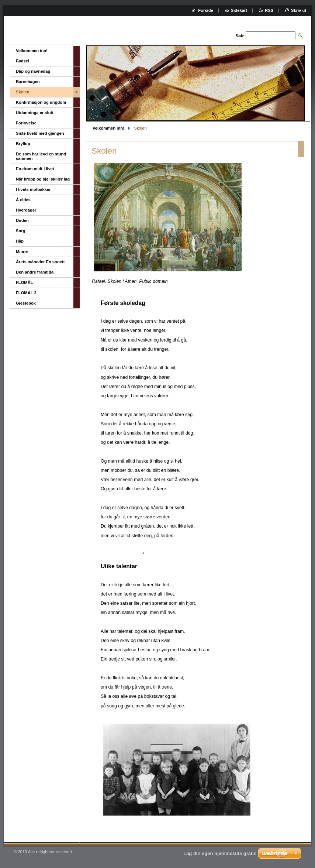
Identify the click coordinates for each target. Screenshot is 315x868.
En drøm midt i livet (35, 169)
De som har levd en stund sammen (41, 156)
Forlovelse (26, 123)
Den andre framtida (35, 272)
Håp (20, 241)
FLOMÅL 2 (26, 293)
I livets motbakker (33, 189)
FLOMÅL (25, 282)
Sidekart (239, 10)
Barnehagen (28, 82)
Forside (205, 10)
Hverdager (26, 210)
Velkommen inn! (108, 128)
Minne (22, 251)
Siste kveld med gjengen (40, 133)
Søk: (240, 36)
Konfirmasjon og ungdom (41, 102)
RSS (269, 10)
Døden (22, 220)
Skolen (23, 92)
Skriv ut (299, 10)
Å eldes (23, 200)
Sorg (20, 231)
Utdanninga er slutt (35, 113)
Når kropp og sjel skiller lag (43, 179)
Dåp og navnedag (33, 71)
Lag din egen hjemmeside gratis (220, 853)
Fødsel (22, 61)
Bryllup (23, 144)
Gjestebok (26, 303)
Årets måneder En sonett (40, 262)
